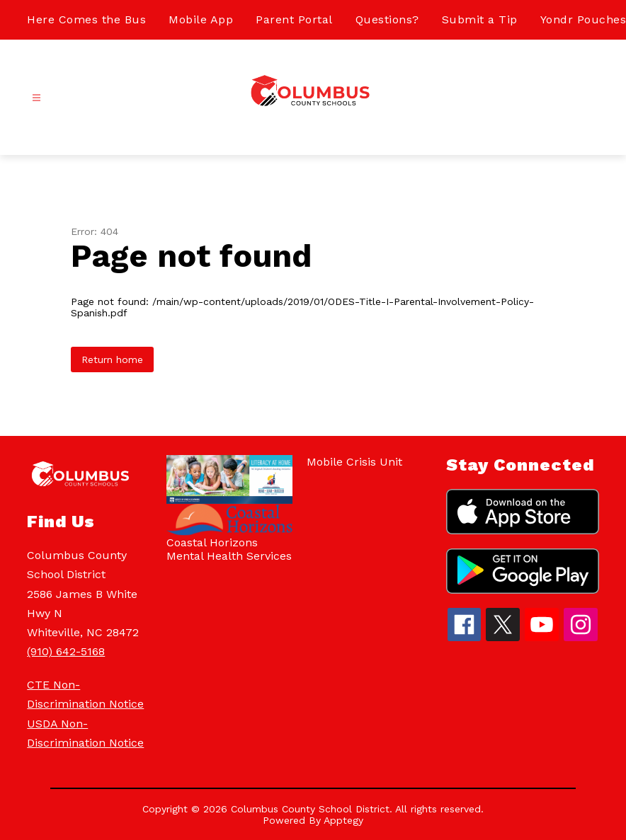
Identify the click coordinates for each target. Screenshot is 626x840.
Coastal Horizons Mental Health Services (229, 549)
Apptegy (343, 820)
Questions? (387, 19)
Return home (112, 359)
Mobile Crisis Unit (354, 462)
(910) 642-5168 (66, 651)
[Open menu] (36, 98)
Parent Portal (294, 19)
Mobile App (201, 19)
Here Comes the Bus (86, 19)
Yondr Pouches (584, 19)
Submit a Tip (480, 19)
